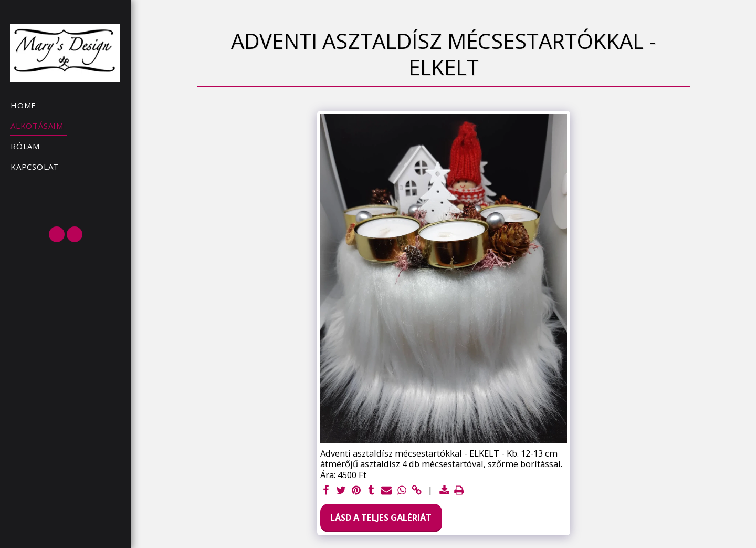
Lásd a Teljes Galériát (381, 517)
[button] (57, 234)
